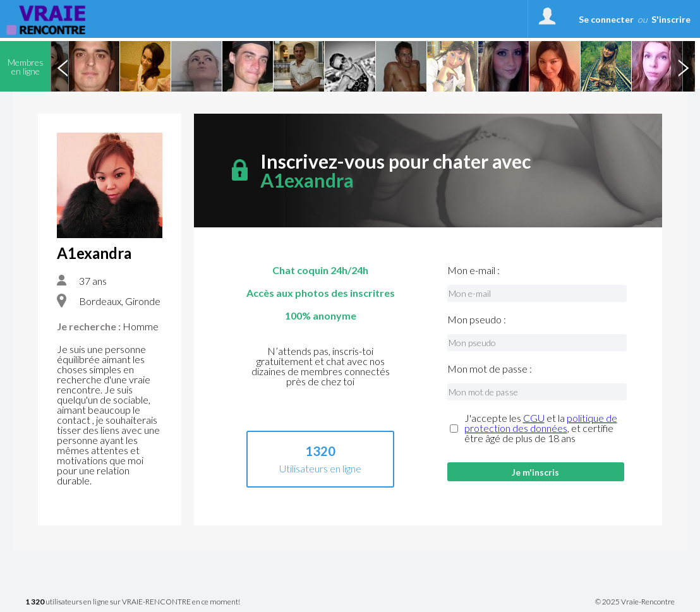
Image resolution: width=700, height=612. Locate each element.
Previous (63, 66)
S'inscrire (671, 19)
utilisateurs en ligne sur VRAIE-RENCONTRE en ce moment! (133, 602)
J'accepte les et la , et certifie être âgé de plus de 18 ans (541, 428)
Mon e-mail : (474, 270)
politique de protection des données (541, 423)
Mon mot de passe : (490, 369)
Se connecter (606, 19)
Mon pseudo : (477, 320)
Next (683, 66)
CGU (534, 418)
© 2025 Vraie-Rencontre (635, 602)
